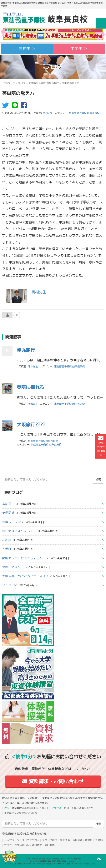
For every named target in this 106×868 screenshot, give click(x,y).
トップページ (7, 83)
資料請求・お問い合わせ (53, 781)
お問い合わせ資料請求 (101, 446)
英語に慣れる (30, 387)
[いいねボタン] (7, 315)
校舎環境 (65, 840)
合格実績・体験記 (82, 840)
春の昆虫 (8, 504)
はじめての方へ (31, 840)
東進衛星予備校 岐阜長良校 (44, 83)
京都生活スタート (15, 567)
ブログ (22, 83)
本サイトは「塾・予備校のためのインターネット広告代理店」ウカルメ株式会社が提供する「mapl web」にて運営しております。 (53, 864)
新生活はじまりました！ (19, 531)
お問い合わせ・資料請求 (28, 845)
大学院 (7, 549)
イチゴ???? (10, 585)
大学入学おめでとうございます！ (26, 576)
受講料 (99, 840)
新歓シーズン (11, 522)
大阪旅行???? (31, 425)
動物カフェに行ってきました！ (24, 558)
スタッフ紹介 (50, 840)
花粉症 (7, 540)
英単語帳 (8, 513)
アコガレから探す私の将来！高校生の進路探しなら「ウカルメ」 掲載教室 (53, 859)
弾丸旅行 (26, 350)
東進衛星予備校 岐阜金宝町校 (21, 813)
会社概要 (50, 845)
